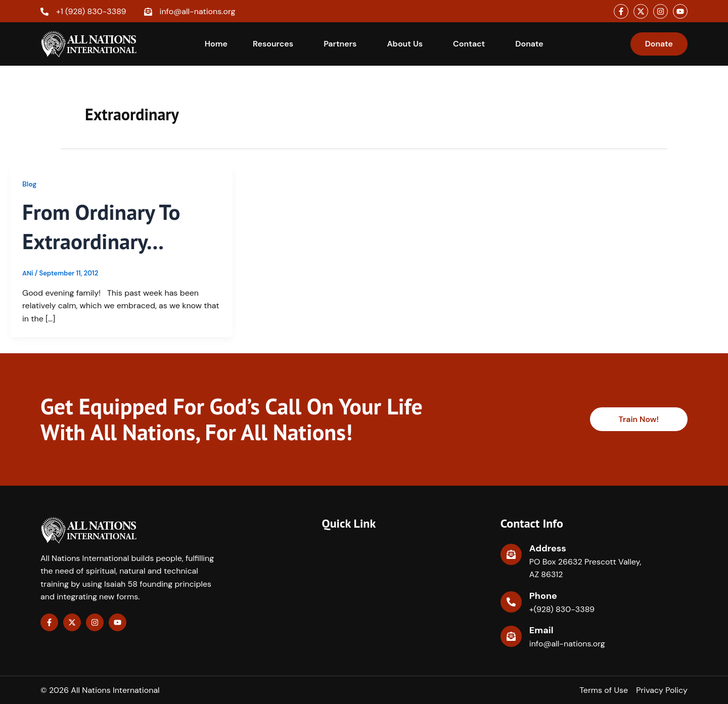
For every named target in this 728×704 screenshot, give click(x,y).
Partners (340, 44)
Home (216, 44)
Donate (529, 44)
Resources (273, 44)
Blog (30, 184)
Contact (469, 44)
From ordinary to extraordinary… (103, 226)
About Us (405, 44)
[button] (276, 44)
